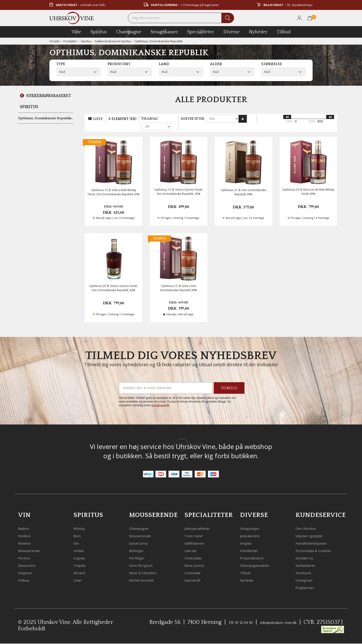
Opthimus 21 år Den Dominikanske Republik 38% (243, 185)
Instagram (307, 580)
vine (76, 32)
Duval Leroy (142, 536)
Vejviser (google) (314, 529)
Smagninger (254, 521)
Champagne (143, 521)
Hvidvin (26, 529)
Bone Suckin (198, 558)
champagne (129, 33)
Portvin (26, 551)
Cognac (82, 551)
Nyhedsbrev (309, 566)
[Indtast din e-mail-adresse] (166, 381)
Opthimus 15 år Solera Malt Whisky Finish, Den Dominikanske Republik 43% (114, 185)
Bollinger (139, 543)
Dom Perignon (145, 558)
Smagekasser (164, 32)
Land (164, 64)
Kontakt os (308, 558)
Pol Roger (140, 551)
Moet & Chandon (148, 566)
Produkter (71, 41)
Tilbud (284, 31)
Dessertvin (30, 558)
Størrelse (272, 64)
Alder (216, 64)
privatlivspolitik (160, 398)
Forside (55, 41)
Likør (79, 573)
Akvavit (82, 566)
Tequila (82, 558)
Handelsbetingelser (318, 536)
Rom (78, 529)
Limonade (196, 566)
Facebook (306, 573)
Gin (77, 536)
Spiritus (87, 41)
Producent (119, 64)
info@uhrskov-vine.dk (299, 623)
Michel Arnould (146, 573)
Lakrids (193, 543)
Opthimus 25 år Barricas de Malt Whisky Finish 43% (308, 185)
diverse (231, 32)
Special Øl (195, 573)
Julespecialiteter (203, 521)
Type (61, 64)
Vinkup (26, 573)
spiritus (99, 32)
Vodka (80, 543)
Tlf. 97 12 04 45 (247, 623)
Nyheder (258, 31)
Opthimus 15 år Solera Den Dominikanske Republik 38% (178, 281)
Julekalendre (254, 529)
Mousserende (33, 543)
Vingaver (28, 566)
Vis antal (151, 119)
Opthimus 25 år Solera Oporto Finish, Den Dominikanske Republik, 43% (113, 281)
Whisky (81, 521)
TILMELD (229, 381)
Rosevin (27, 536)
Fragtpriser (308, 588)
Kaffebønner (198, 536)
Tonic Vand (197, 529)
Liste (98, 119)
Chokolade (196, 551)
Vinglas (248, 536)
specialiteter (201, 32)
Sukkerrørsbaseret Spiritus (115, 41)
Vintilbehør (253, 543)
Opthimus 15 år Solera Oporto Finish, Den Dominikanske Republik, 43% (179, 185)
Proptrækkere (255, 551)
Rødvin (26, 521)
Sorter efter (196, 119)
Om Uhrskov (309, 521)
